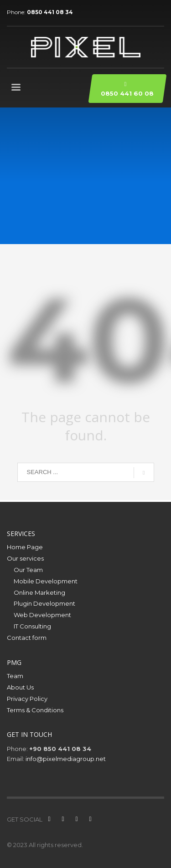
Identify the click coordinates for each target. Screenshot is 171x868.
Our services (25, 558)
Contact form (27, 638)
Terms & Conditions (35, 710)
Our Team (28, 570)
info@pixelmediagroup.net (66, 759)
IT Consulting (32, 626)
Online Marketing (39, 592)
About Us (20, 687)
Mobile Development (46, 581)
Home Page (25, 547)
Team (15, 676)
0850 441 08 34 (50, 12)
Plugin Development (44, 603)
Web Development (42, 615)
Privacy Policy (27, 699)
